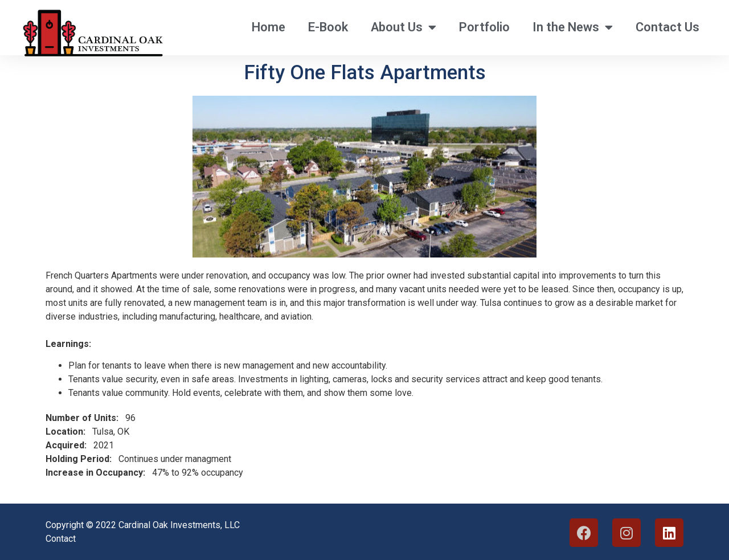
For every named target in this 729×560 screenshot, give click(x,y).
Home (269, 27)
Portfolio (484, 27)
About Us (404, 27)
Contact (61, 539)
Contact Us (667, 27)
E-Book (328, 27)
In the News (573, 27)
